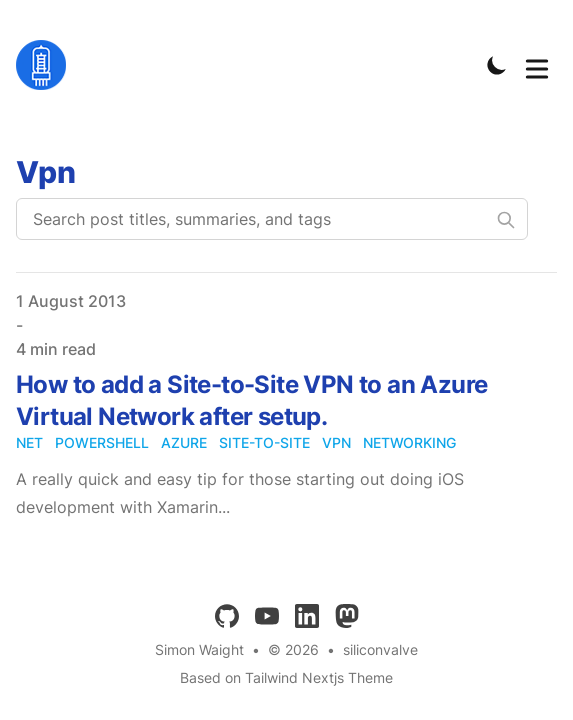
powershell (102, 442)
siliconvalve (380, 649)
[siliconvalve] (47, 65)
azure (184, 442)
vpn (336, 442)
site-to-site (264, 442)
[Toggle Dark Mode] (497, 65)
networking (409, 442)
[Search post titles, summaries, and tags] (272, 219)
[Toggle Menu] (537, 65)
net (29, 442)
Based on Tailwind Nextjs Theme (286, 677)
